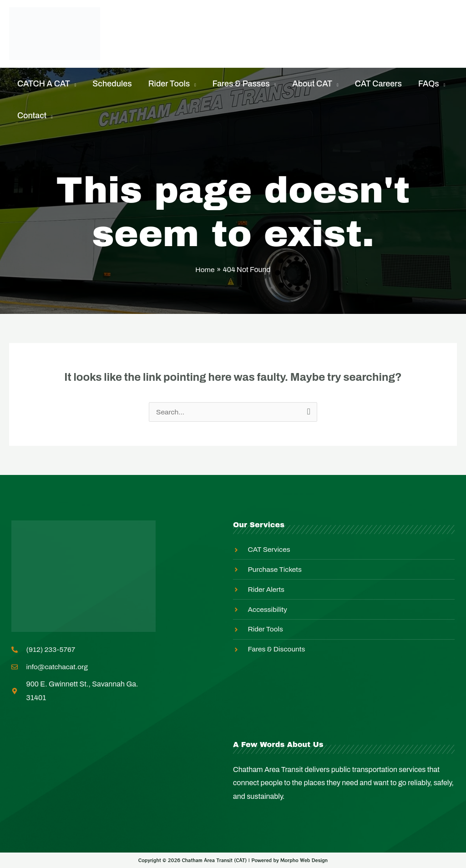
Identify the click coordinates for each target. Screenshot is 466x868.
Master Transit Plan (169, 45)
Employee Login (264, 45)
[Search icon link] (455, 34)
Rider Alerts (246, 22)
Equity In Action (324, 22)
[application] (73, 84)
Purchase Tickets (165, 22)
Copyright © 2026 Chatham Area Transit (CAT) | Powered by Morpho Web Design (233, 860)
